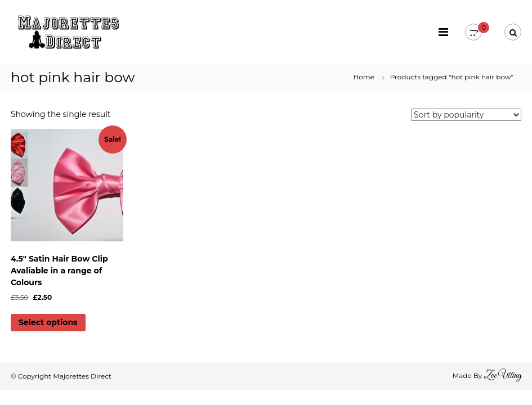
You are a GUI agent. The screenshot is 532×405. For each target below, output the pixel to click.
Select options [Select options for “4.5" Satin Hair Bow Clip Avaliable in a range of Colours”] (48, 322)
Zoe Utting (502, 376)
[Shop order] (466, 115)
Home (364, 77)
